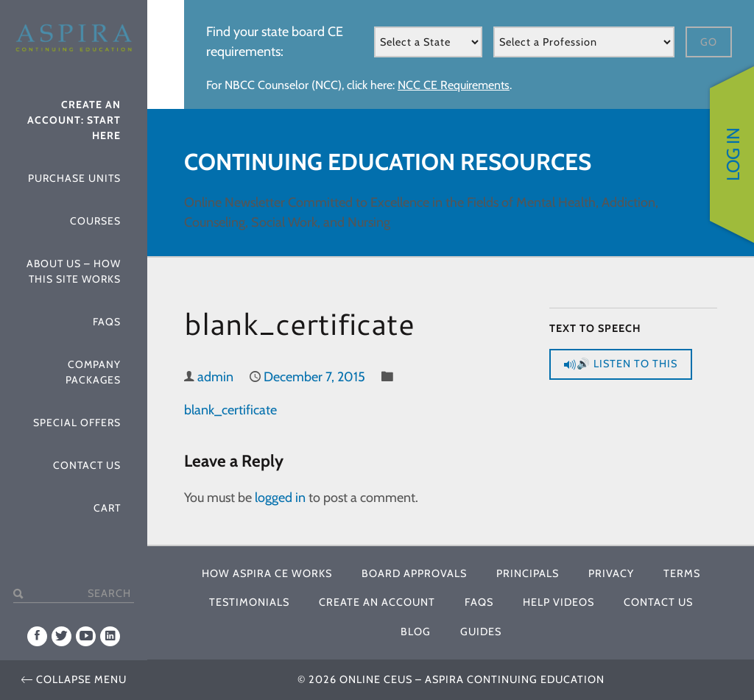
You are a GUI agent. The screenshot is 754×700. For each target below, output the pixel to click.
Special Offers (77, 423)
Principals (528, 573)
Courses (95, 221)
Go (709, 42)
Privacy (611, 573)
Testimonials (249, 602)
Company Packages (93, 372)
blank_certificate (230, 410)
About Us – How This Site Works (74, 271)
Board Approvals (414, 573)
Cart (107, 508)
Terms (682, 573)
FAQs (107, 322)
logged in (280, 498)
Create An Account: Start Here (74, 120)
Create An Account (377, 602)
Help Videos (559, 602)
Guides (481, 632)
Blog (416, 632)
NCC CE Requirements (454, 85)
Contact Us (87, 465)
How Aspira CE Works (267, 573)
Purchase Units (74, 178)
